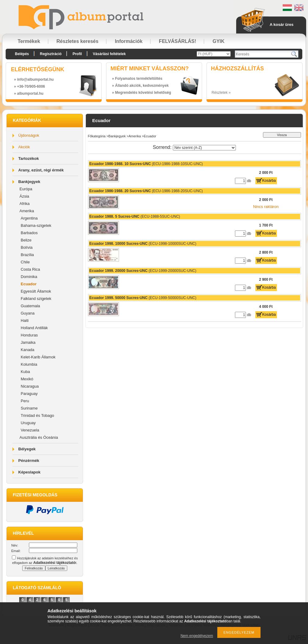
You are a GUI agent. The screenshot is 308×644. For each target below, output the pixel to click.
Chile (25, 262)
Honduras (29, 335)
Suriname (29, 408)
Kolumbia (29, 364)
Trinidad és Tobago (37, 415)
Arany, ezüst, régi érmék (41, 170)
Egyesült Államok (36, 291)
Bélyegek (27, 449)
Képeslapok (29, 472)
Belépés (22, 54)
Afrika (24, 204)
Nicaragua (30, 386)
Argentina (29, 218)
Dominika (29, 277)
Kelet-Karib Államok (38, 357)
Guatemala (30, 306)
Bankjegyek (29, 182)
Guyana (28, 313)
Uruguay (28, 423)
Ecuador (29, 284)
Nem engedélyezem (197, 636)
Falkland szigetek (36, 299)
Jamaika (28, 342)
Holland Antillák (34, 328)
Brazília (27, 255)
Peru (25, 401)
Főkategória (97, 136)
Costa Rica (30, 269)
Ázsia (24, 196)
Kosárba (269, 181)
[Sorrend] (204, 148)
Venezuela (30, 430)
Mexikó (27, 379)
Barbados (29, 233)
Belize (26, 240)
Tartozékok (29, 158)
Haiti (25, 320)
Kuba (25, 372)
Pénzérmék (29, 461)
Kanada (28, 350)
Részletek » (221, 93)
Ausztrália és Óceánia (39, 437)
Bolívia (27, 247)
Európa (26, 189)
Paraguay (29, 394)
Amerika (27, 211)
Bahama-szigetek (36, 225)
